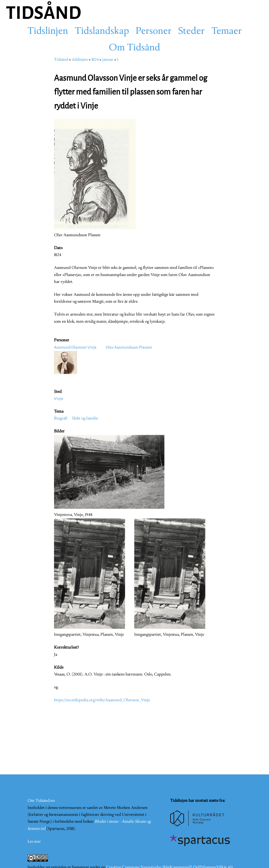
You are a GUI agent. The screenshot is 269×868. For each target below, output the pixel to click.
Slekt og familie (85, 418)
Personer (154, 32)
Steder (191, 32)
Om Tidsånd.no (41, 801)
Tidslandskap (102, 32)
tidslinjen (80, 60)
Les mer (34, 842)
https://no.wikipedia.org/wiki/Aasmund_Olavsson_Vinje (102, 700)
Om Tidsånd (134, 48)
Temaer (227, 32)
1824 (95, 60)
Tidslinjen (48, 32)
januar (108, 60)
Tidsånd (61, 60)
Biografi (61, 418)
